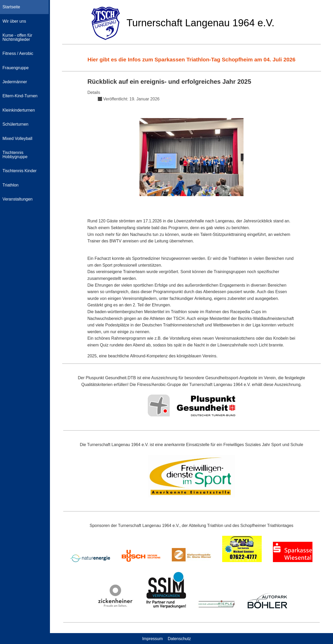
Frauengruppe (16, 68)
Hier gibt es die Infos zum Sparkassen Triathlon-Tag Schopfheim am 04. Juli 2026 (191, 59)
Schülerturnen (16, 124)
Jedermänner (15, 82)
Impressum (152, 638)
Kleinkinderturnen (19, 110)
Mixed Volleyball (18, 139)
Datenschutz (179, 638)
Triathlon (11, 185)
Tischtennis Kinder (20, 171)
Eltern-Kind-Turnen (20, 96)
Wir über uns (14, 21)
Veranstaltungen (18, 199)
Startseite (11, 7)
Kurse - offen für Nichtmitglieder (17, 37)
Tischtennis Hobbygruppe (15, 155)
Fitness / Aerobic (18, 53)
